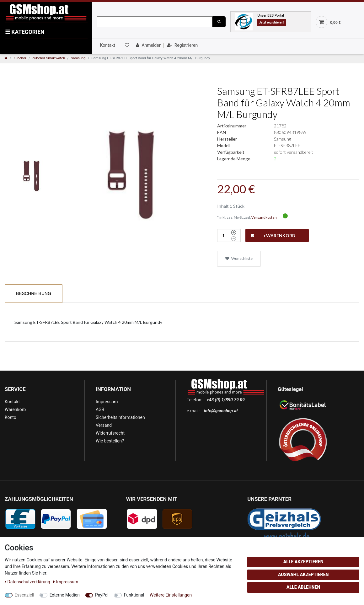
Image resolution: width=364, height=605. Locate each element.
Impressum (107, 402)
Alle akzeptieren (303, 562)
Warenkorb (15, 410)
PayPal (102, 595)
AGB (100, 410)
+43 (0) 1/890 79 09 (225, 400)
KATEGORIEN (25, 32)
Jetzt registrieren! (271, 22)
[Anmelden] (148, 45)
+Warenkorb (273, 236)
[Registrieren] (182, 45)
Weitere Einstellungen (171, 595)
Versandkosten (264, 217)
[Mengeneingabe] (223, 236)
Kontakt (108, 45)
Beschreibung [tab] (34, 293)
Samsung (78, 58)
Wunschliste (239, 258)
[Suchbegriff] (155, 22)
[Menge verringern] (234, 239)
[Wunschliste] (126, 45)
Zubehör (20, 58)
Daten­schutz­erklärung (28, 582)
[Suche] (219, 22)
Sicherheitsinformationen (120, 417)
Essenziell (24, 595)
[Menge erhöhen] (234, 233)
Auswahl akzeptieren (303, 575)
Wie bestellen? (110, 441)
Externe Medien (65, 595)
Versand (104, 425)
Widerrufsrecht (110, 433)
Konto (11, 417)
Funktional (134, 595)
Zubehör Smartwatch (49, 58)
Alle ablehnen (303, 587)
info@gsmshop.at (221, 411)
